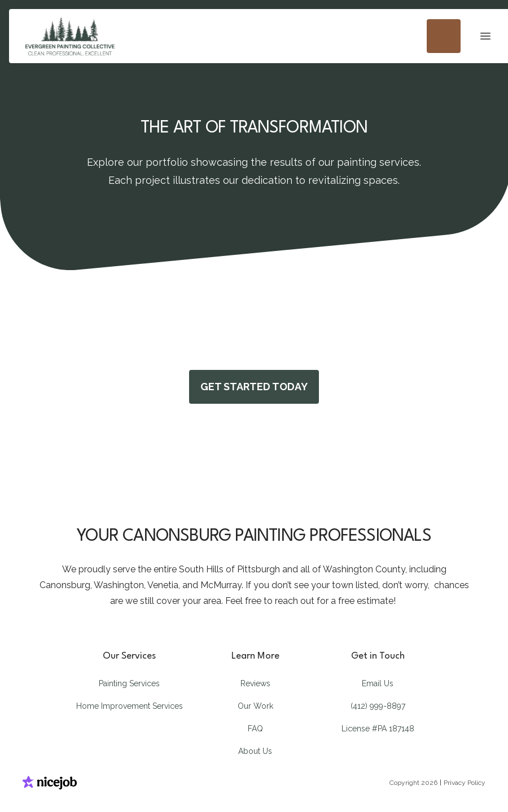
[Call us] (444, 36)
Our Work (255, 706)
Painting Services (129, 683)
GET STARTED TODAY (254, 387)
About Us (255, 751)
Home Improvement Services (130, 706)
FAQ (255, 729)
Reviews (255, 683)
